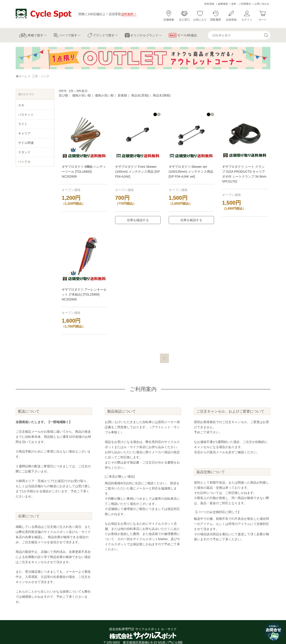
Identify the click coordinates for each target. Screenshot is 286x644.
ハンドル (24, 162)
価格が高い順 (104, 95)
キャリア (24, 133)
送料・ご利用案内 (241, 4)
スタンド (24, 152)
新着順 (122, 95)
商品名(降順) (162, 95)
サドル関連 (26, 143)
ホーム (21, 76)
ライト (23, 124)
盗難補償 (223, 4)
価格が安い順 (82, 95)
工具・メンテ (41, 76)
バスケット (26, 115)
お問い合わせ (262, 4)
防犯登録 (209, 4)
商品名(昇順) (140, 95)
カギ (21, 105)
